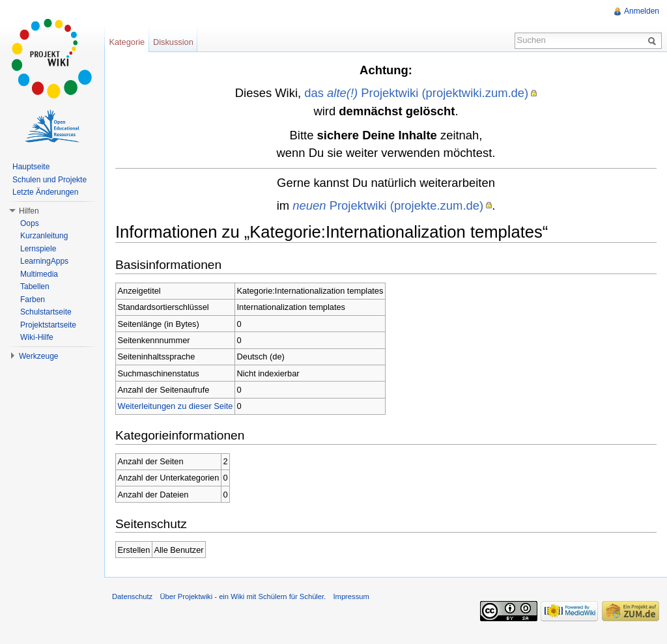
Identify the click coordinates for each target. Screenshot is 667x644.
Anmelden (642, 11)
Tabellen (35, 287)
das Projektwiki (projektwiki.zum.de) (416, 93)
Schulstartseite (46, 312)
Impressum (351, 596)
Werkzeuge (38, 356)
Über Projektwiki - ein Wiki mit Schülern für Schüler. (243, 596)
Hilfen (29, 211)
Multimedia (39, 274)
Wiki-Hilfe (37, 337)
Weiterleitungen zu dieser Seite (176, 406)
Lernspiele (38, 249)
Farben (33, 300)
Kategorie (127, 42)
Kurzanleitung (44, 236)
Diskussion (173, 42)
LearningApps (44, 261)
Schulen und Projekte (50, 180)
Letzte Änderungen (45, 192)
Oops (30, 223)
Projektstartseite (48, 325)
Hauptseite (31, 167)
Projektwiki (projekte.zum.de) (388, 205)
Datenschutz (132, 596)
